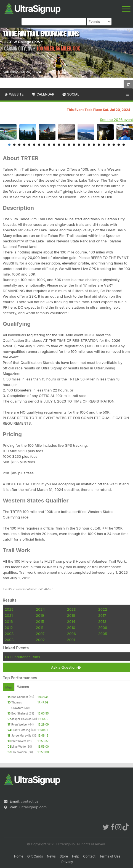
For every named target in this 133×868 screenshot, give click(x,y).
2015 (40, 621)
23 (119, 145)
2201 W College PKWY (24, 42)
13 (69, 145)
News (51, 856)
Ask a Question (66, 667)
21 (109, 145)
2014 (71, 621)
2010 (71, 628)
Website (14, 94)
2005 (103, 634)
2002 (40, 640)
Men (9, 687)
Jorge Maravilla (21, 735)
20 (104, 145)
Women (23, 687)
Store (64, 856)
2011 (40, 628)
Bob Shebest (20, 697)
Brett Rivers (19, 741)
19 (99, 145)
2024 (40, 609)
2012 (9, 628)
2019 (40, 615)
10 (54, 145)
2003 (9, 640)
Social (71, 94)
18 (94, 145)
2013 (102, 621)
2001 (71, 640)
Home (19, 856)
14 (74, 145)
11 (59, 145)
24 (124, 145)
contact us (30, 801)
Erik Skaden (19, 752)
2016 (9, 621)
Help (76, 856)
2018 (71, 615)
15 (79, 145)
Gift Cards (35, 856)
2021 (9, 615)
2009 (103, 628)
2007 (40, 634)
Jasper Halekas (21, 719)
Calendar (43, 94)
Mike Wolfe (18, 747)
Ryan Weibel (19, 724)
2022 (103, 609)
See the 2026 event (116, 120)
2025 (9, 609)
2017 (102, 615)
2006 (71, 634)
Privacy (67, 862)
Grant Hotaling (21, 730)
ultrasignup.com (33, 807)
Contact (89, 856)
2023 (71, 609)
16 (84, 145)
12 (64, 145)
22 (114, 145)
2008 (9, 634)
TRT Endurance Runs (22, 657)
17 (89, 145)
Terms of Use (110, 856)
